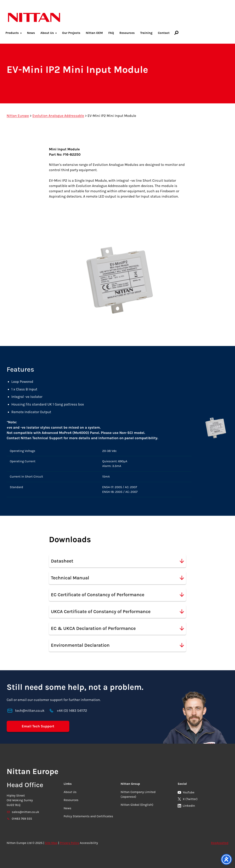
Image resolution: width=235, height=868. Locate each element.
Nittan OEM (94, 33)
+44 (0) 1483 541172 (72, 711)
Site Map (51, 843)
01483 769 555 (19, 819)
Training (146, 33)
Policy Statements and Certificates (88, 816)
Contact (164, 33)
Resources (127, 33)
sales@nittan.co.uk (23, 812)
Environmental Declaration (117, 645)
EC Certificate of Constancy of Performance (117, 595)
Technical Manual (117, 578)
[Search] (176, 33)
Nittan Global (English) (137, 805)
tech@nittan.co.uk (30, 711)
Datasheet (117, 561)
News (31, 33)
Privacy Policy (70, 843)
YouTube (186, 792)
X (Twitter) (188, 799)
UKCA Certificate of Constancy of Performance (117, 611)
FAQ (111, 33)
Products (12, 33)
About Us (47, 33)
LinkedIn (186, 806)
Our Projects (71, 33)
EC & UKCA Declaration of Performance (117, 628)
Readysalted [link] (220, 843)
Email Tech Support (38, 726)
